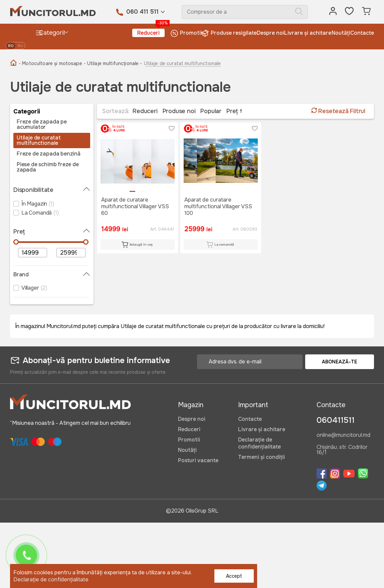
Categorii (50, 33)
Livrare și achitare (308, 33)
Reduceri (151, 33)
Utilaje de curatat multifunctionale (39, 140)
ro (11, 46)
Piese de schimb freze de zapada (48, 167)
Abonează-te (340, 362)
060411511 (336, 420)
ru (20, 46)
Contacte (362, 33)
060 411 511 (142, 12)
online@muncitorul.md (343, 435)
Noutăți (341, 33)
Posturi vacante (198, 460)
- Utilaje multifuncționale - (113, 63)
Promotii (186, 33)
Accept (234, 576)
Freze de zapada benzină (49, 154)
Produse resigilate (230, 33)
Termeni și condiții (261, 457)
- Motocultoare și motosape (50, 63)
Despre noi (270, 33)
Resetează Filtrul (338, 111)
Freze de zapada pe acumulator (42, 124)
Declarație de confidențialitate (259, 443)
